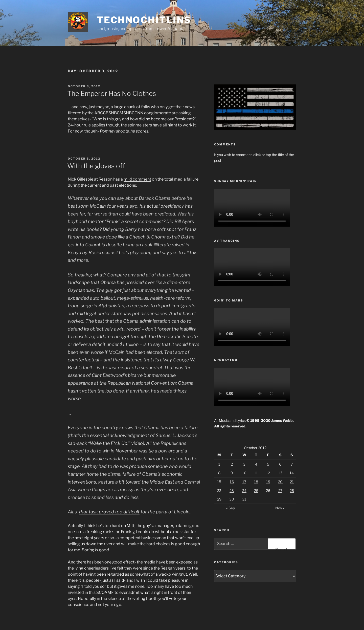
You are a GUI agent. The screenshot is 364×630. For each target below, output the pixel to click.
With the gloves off (96, 166)
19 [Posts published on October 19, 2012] (268, 482)
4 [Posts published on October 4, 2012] (256, 464)
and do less (127, 497)
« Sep (231, 508)
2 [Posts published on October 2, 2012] (232, 464)
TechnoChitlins (144, 20)
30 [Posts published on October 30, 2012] (232, 499)
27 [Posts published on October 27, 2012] (280, 491)
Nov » (280, 508)
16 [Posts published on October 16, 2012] (232, 482)
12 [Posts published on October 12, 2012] (268, 473)
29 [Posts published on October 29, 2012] (219, 499)
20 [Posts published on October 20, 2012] (280, 482)
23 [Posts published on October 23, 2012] (232, 491)
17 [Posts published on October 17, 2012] (244, 482)
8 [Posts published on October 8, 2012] (219, 473)
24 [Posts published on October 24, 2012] (244, 491)
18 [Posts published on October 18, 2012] (256, 482)
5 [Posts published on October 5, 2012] (268, 464)
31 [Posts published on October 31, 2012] (244, 499)
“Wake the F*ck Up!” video (115, 443)
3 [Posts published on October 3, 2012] (244, 464)
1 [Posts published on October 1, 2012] (219, 464)
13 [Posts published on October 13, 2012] (280, 473)
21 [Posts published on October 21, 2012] (292, 482)
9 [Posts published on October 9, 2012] (232, 473)
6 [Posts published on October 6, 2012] (280, 464)
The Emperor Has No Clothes (112, 93)
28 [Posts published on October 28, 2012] (292, 491)
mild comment (137, 179)
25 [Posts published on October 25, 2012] (256, 491)
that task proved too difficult (109, 512)
